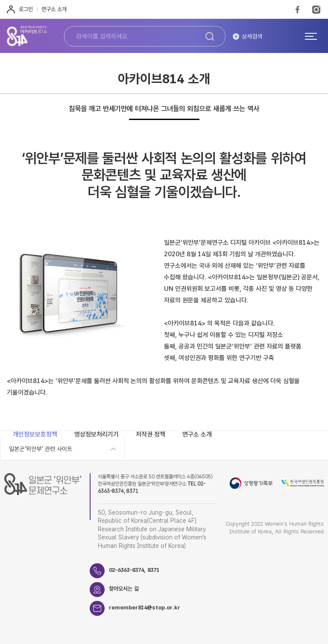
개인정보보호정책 (35, 434)
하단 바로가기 (0, 0)
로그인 (26, 9)
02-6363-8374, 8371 (134, 570)
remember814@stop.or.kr (145, 607)
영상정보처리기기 (97, 434)
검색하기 (210, 36)
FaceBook (297, 9)
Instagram (316, 9)
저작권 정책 (151, 434)
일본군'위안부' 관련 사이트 (41, 449)
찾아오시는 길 (124, 589)
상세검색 (252, 36)
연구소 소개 (54, 9)
